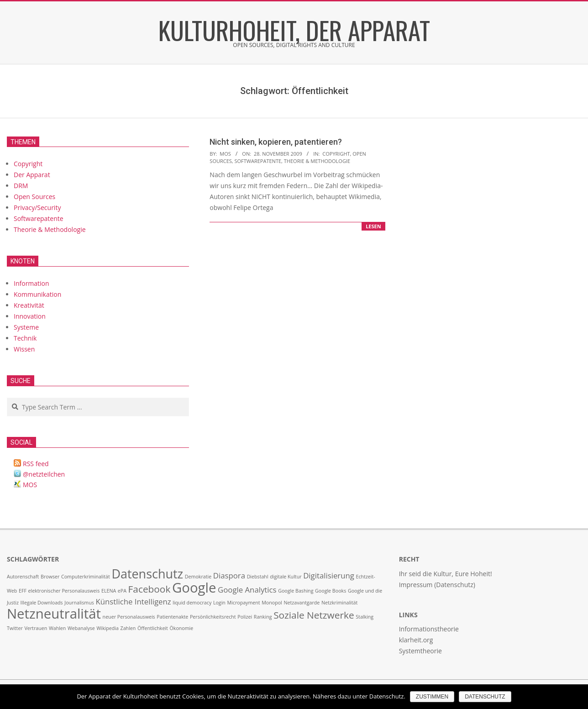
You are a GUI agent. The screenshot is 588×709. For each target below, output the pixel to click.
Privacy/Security (37, 207)
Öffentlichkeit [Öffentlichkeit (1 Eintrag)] (153, 628)
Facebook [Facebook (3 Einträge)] (150, 589)
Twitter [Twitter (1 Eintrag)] (15, 628)
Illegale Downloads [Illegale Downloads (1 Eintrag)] (42, 603)
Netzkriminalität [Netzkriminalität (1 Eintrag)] (339, 603)
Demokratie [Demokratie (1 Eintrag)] (198, 577)
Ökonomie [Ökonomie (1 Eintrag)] (182, 628)
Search (8, 398)
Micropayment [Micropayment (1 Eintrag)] (244, 603)
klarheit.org (416, 640)
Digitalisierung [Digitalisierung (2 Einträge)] (329, 575)
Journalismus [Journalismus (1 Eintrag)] (79, 603)
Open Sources (34, 197)
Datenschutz (485, 697)
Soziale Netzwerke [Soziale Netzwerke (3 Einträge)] (314, 615)
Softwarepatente (258, 161)
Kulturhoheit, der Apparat (294, 30)
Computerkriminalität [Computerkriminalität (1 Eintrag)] (86, 577)
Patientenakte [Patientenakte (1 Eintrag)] (172, 617)
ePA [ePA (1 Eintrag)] (122, 591)
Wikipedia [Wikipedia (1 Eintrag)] (107, 628)
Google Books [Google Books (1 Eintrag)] (331, 591)
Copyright (336, 154)
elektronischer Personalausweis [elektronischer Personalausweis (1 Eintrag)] (64, 591)
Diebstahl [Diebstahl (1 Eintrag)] (258, 577)
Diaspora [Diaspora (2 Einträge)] (229, 575)
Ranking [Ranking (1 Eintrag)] (263, 617)
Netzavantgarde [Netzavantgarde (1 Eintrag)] (302, 603)
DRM (21, 186)
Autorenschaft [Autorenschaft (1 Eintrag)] (23, 577)
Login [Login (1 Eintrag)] (219, 603)
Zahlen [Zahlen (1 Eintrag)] (128, 628)
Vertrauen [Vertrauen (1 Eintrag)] (36, 628)
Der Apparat (32, 175)
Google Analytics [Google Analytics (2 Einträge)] (247, 590)
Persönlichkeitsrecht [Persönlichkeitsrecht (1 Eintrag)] (213, 617)
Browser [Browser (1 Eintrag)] (50, 577)
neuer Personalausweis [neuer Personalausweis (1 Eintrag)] (129, 617)
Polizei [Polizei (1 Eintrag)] (245, 617)
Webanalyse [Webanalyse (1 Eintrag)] (81, 628)
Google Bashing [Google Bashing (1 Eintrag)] (296, 591)
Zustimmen (432, 697)
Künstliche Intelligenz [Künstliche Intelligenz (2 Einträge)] (134, 601)
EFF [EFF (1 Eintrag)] (23, 591)
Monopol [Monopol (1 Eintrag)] (272, 603)
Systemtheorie (420, 651)
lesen (373, 226)
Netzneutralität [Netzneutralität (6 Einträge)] (54, 614)
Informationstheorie (429, 629)
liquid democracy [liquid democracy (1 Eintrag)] (192, 603)
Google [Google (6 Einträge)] (194, 588)
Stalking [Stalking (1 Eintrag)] (365, 617)
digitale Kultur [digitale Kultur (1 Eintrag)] (286, 577)
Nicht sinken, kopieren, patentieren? (276, 142)
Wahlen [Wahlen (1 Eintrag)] (58, 628)
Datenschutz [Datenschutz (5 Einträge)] (147, 574)
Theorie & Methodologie (317, 161)
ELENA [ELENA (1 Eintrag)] (109, 591)
